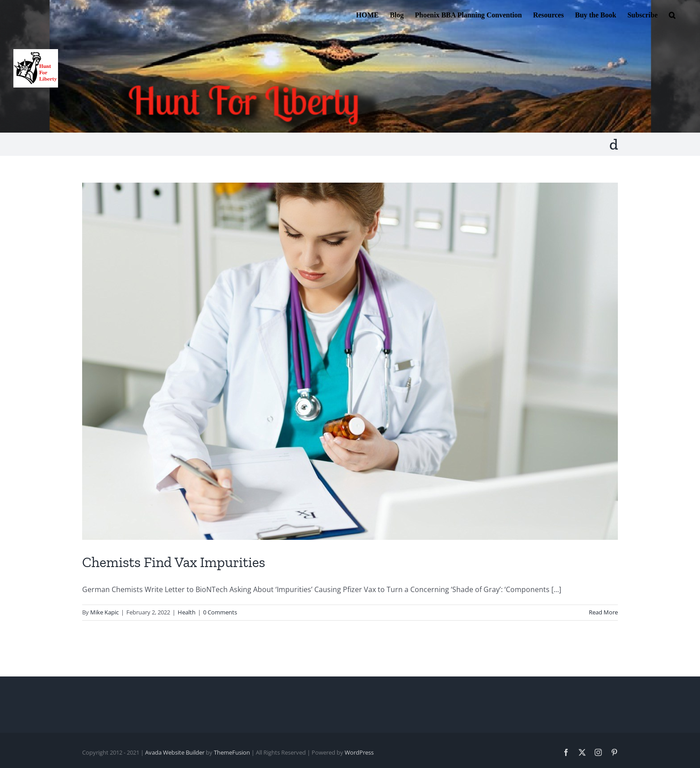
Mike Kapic (104, 612)
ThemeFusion (232, 752)
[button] (672, 14)
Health (187, 612)
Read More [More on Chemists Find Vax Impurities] (603, 612)
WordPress (359, 752)
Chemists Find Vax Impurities (174, 562)
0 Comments (220, 612)
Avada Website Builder (175, 752)
